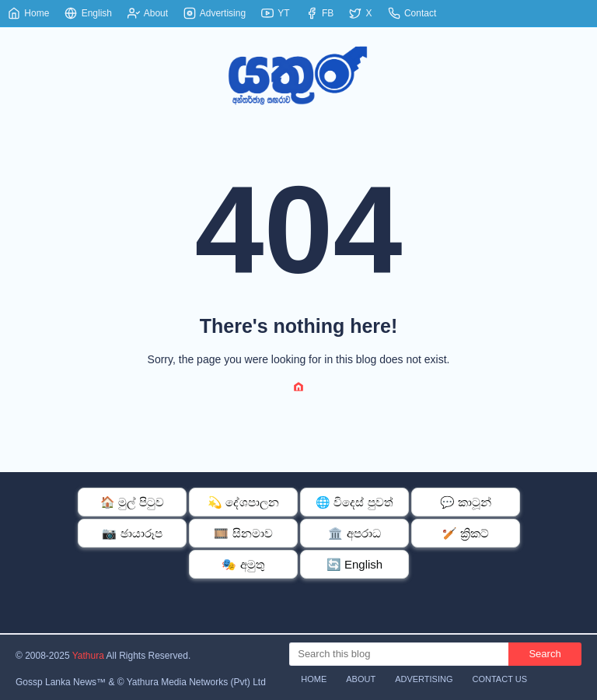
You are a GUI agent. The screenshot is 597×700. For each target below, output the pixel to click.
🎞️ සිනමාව (243, 533)
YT (275, 13)
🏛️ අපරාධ (354, 533)
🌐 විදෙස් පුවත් (354, 502)
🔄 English (354, 564)
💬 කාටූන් (466, 502)
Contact (412, 13)
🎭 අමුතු (243, 564)
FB (320, 13)
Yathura (88, 656)
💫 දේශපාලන (243, 502)
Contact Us (500, 679)
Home (28, 13)
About (148, 13)
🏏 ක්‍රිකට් (466, 533)
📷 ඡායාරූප (132, 533)
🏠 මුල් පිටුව (132, 502)
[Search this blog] (399, 654)
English (88, 13)
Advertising (215, 13)
